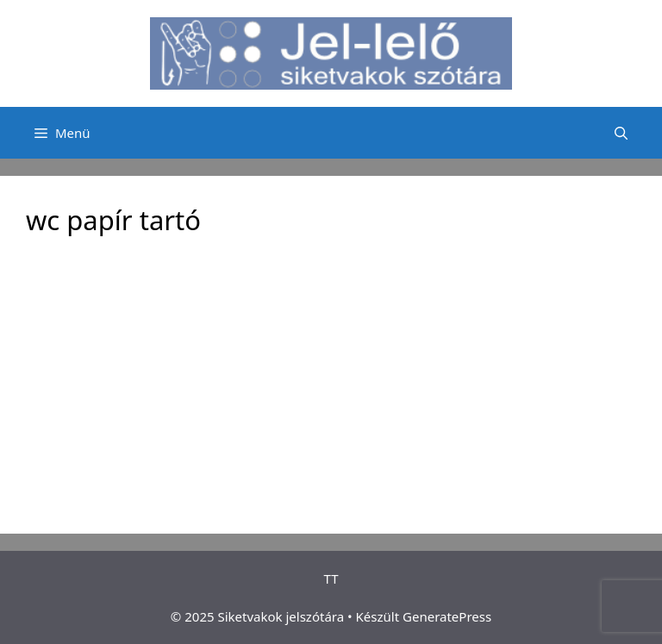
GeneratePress (447, 616)
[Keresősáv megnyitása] (621, 133)
